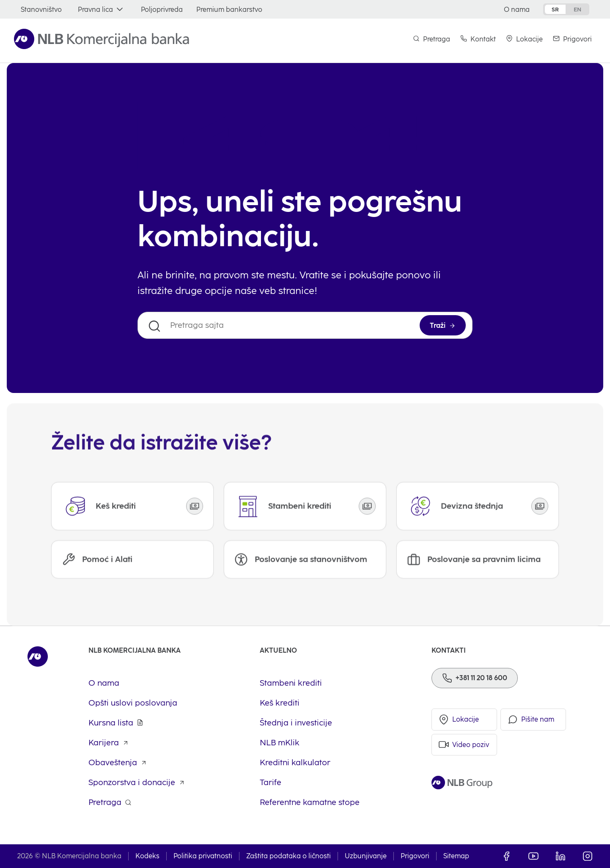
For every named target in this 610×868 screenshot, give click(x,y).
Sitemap (456, 856)
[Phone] (475, 678)
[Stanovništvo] (41, 10)
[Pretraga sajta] (305, 325)
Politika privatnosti (203, 856)
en (577, 9)
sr (555, 9)
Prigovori (415, 856)
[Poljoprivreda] (162, 10)
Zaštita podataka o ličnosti (289, 856)
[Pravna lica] (101, 10)
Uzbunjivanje (366, 856)
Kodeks (147, 856)
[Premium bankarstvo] (229, 10)
